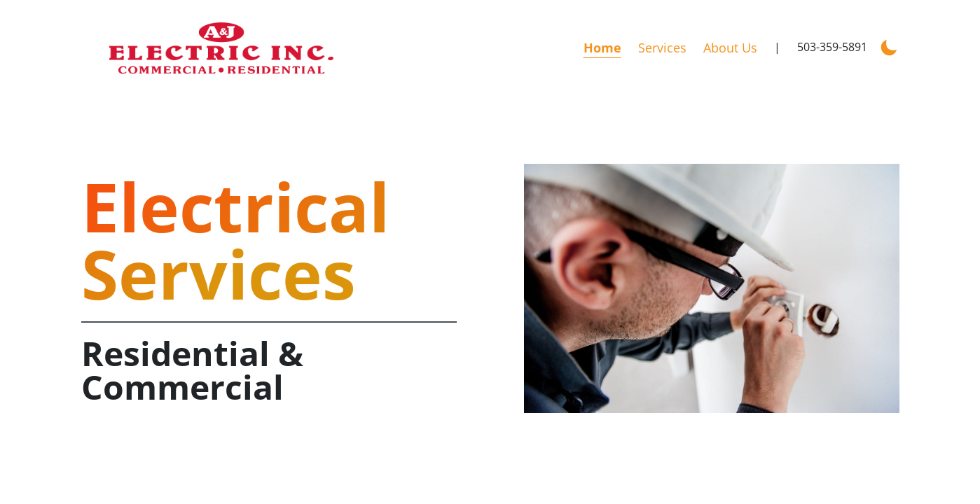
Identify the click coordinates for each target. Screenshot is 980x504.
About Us (730, 48)
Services (662, 48)
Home (602, 48)
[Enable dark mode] (889, 46)
